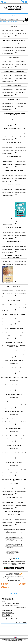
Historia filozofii (8, 535)
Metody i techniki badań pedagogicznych (12, 537)
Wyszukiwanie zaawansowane (7, 22)
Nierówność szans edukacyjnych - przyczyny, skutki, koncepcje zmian (17, 550)
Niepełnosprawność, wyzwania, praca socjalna (13, 551)
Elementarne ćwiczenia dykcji (10, 549)
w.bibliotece (13, 578)
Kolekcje (16, 22)
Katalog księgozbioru (14, 15)
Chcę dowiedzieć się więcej (8, 642)
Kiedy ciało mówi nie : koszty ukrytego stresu (13, 544)
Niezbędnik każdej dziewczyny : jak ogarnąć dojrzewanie (15, 541)
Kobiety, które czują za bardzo (11, 554)
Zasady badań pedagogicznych (11, 533)
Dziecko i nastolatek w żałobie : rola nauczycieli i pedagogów (15, 552)
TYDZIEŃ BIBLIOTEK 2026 (8, 598)
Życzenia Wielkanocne (7, 611)
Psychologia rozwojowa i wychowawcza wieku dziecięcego (15, 536)
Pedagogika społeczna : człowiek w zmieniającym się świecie (15, 534)
